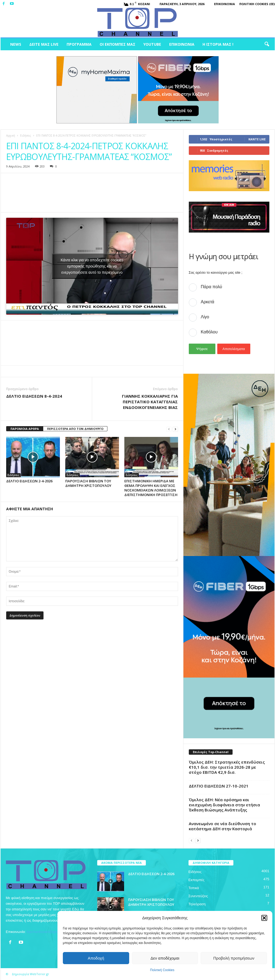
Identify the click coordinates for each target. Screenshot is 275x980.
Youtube (152, 44)
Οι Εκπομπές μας (117, 44)
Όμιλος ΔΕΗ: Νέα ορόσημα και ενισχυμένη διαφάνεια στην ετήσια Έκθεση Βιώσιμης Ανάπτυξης (224, 805)
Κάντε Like (257, 139)
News (16, 44)
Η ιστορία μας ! (218, 44)
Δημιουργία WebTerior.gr (30, 974)
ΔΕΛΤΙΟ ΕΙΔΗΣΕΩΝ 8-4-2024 (34, 396)
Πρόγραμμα (79, 44)
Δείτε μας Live (44, 44)
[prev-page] (169, 429)
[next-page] (175, 429)
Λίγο (205, 317)
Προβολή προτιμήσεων (234, 958)
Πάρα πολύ (211, 287)
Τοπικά (194, 888)
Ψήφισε (202, 349)
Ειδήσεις (26, 136)
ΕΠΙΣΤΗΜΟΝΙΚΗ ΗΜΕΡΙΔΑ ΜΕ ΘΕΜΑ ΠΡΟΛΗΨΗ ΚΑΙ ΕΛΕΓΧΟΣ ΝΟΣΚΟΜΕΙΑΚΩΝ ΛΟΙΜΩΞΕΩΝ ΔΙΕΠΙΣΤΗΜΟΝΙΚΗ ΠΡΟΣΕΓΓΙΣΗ (151, 488)
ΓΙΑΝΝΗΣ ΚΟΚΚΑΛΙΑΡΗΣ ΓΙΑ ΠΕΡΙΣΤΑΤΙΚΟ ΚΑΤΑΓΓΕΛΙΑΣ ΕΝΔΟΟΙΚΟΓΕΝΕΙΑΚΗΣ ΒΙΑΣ (150, 402)
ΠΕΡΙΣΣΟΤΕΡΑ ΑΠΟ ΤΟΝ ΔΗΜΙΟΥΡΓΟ (75, 429)
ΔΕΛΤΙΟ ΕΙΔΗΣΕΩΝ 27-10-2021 (219, 786)
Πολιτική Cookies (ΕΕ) (257, 4)
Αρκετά (208, 302)
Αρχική (11, 136)
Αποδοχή (96, 958)
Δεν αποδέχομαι (165, 958)
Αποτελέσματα (234, 349)
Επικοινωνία (225, 4)
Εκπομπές (197, 880)
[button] (264, 918)
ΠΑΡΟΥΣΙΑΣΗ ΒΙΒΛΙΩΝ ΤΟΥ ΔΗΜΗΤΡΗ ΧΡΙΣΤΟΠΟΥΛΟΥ (88, 483)
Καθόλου (209, 332)
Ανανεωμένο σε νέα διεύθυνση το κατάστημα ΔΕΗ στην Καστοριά (222, 826)
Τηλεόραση (197, 904)
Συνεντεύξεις (198, 896)
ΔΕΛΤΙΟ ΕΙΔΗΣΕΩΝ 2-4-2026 (29, 481)
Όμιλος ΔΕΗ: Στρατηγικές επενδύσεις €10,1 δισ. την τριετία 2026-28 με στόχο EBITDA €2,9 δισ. (227, 767)
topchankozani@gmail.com (48, 932)
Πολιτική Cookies (162, 970)
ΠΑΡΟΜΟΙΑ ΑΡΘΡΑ (25, 429)
